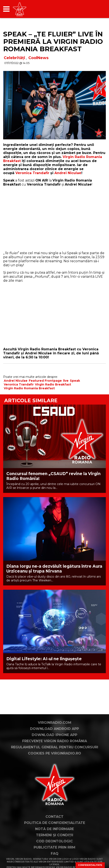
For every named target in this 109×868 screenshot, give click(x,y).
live (66, 381)
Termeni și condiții (55, 835)
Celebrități (14, 58)
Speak (75, 381)
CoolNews (38, 58)
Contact (54, 817)
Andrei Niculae (68, 173)
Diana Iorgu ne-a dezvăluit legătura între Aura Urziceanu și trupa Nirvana (54, 569)
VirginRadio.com (55, 723)
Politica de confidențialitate (55, 823)
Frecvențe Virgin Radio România (55, 741)
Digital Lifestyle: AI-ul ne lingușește (44, 659)
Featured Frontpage (45, 381)
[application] (95, 9)
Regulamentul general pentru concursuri (55, 747)
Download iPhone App (54, 735)
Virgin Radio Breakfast (53, 384)
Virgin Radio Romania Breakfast (29, 388)
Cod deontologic (54, 841)
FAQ (55, 853)
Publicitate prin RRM (54, 847)
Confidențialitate (90, 865)
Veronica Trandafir (32, 173)
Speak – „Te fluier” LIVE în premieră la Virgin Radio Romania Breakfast (53, 42)
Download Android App (54, 729)
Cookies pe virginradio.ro (54, 753)
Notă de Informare (54, 829)
